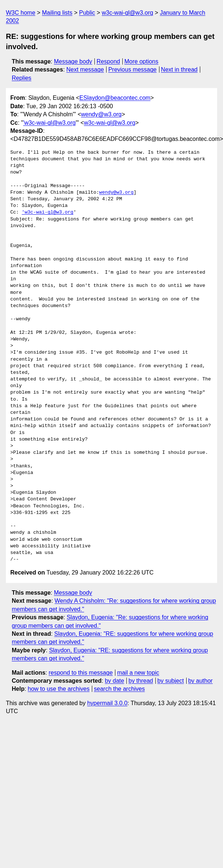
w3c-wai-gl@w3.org (127, 13)
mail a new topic (138, 673)
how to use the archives (59, 689)
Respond (108, 61)
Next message (85, 70)
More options (142, 61)
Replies (21, 78)
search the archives (120, 689)
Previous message (133, 70)
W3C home (21, 13)
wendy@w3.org (102, 114)
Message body (73, 61)
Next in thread (179, 70)
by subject (170, 681)
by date (114, 681)
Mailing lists (57, 13)
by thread (141, 681)
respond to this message (80, 673)
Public (87, 13)
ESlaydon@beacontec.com (115, 98)
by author (200, 681)
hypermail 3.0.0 (107, 703)
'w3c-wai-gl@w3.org (49, 123)
